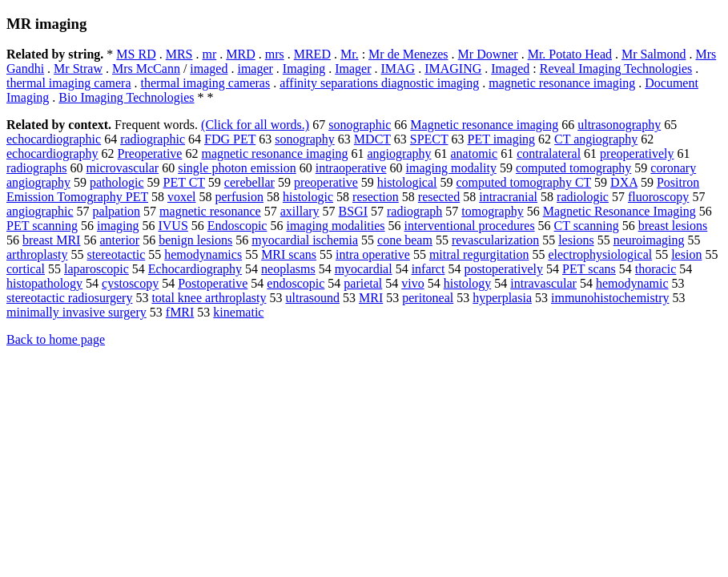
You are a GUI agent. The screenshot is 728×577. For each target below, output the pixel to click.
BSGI (353, 211)
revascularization (495, 240)
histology (468, 283)
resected (439, 197)
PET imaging (502, 139)
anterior (119, 240)
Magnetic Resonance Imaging (619, 211)
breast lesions (673, 226)
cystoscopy (130, 283)
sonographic (360, 125)
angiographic (40, 211)
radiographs (37, 168)
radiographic (153, 139)
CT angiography (596, 139)
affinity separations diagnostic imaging (379, 83)
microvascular (123, 168)
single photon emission (237, 168)
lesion (686, 254)
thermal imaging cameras (205, 83)
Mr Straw (78, 69)
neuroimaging (649, 240)
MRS (179, 54)
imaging (118, 226)
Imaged (510, 69)
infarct (428, 269)
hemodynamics (203, 254)
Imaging (304, 69)
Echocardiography (195, 269)
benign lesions (195, 240)
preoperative (326, 182)
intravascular (543, 283)
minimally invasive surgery (76, 312)
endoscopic (296, 283)
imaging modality (451, 168)
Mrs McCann (146, 69)
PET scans (589, 269)
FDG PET (230, 139)
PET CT (184, 182)
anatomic (475, 153)
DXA (624, 182)
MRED (312, 54)
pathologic (117, 182)
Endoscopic (237, 226)
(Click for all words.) (255, 125)
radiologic (583, 197)
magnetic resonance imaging (562, 83)
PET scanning (42, 226)
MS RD (136, 54)
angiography (400, 153)
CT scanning (587, 226)
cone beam (405, 240)
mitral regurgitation (479, 254)
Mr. (350, 54)
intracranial (508, 197)
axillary (300, 211)
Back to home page (56, 339)
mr (209, 54)
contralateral (549, 153)
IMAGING (453, 69)
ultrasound (312, 298)
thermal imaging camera (68, 83)
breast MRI (51, 240)
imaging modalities (335, 226)
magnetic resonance (210, 211)
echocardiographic (54, 139)
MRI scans (289, 254)
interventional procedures (470, 226)
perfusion (239, 197)
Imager (353, 69)
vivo (412, 283)
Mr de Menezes (408, 54)
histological (407, 182)
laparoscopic (97, 269)
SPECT (429, 139)
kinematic (238, 312)
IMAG (398, 69)
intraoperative (351, 168)
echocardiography (52, 153)
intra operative (373, 254)
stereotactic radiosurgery (69, 298)
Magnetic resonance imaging (484, 125)
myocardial (364, 269)
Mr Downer (488, 54)
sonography (305, 139)
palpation (117, 211)
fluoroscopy (658, 197)
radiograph (414, 211)
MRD (240, 54)
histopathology (44, 283)
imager (255, 69)
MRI (371, 298)
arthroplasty (37, 254)
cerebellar (249, 182)
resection (376, 197)
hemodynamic (632, 283)
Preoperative (150, 153)
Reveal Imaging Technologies (616, 69)
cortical (26, 269)
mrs (275, 54)
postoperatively (503, 269)
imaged (209, 69)
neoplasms (288, 269)
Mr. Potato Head (570, 54)
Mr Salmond (654, 54)
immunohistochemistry (610, 298)
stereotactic (116, 254)
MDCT (372, 139)
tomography (492, 211)
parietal (363, 283)
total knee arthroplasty (209, 298)
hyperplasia (502, 298)
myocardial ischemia (305, 240)
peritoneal (428, 298)
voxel (182, 197)
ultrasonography (619, 125)
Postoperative (213, 283)
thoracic (656, 269)
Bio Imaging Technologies (126, 97)
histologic (308, 197)
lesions (576, 240)
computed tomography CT (524, 182)
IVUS (173, 226)
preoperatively (637, 153)
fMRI (180, 312)
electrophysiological (600, 254)
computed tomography (573, 168)
